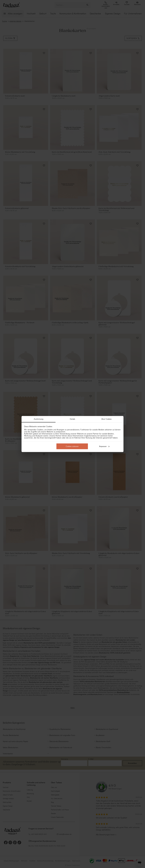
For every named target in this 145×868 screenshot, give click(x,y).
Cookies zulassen (72, 446)
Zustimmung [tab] (39, 419)
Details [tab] (73, 419)
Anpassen (104, 446)
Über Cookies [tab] (106, 419)
